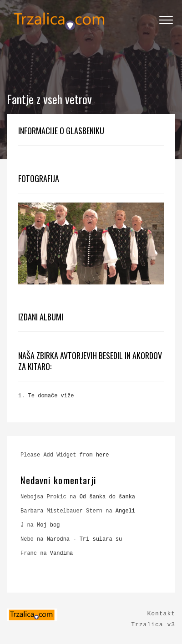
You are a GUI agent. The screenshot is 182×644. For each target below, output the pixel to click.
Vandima (61, 553)
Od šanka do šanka (107, 497)
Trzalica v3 (153, 625)
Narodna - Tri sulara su (85, 539)
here (103, 455)
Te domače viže (51, 396)
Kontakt (161, 614)
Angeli (125, 511)
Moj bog (48, 525)
